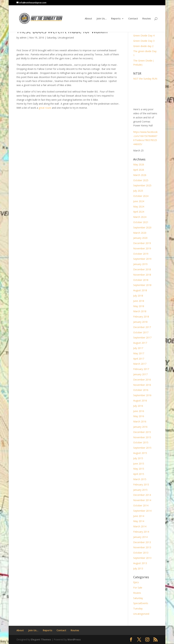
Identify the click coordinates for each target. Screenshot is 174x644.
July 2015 (138, 458)
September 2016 (142, 395)
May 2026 (139, 164)
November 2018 (142, 275)
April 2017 (139, 359)
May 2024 (139, 207)
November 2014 (142, 500)
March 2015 (140, 479)
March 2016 (140, 421)
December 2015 (142, 432)
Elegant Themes (41, 639)
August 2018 (140, 290)
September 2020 (142, 227)
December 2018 (142, 269)
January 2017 (140, 374)
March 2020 (140, 233)
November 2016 (142, 385)
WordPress (74, 639)
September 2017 (142, 337)
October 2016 (141, 390)
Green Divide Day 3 (144, 41)
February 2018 (141, 317)
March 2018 (140, 311)
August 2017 (140, 343)
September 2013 (142, 558)
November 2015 (142, 437)
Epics (136, 582)
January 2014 (140, 537)
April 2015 (139, 474)
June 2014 (139, 516)
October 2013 (141, 553)
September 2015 (142, 448)
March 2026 (140, 175)
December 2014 (142, 495)
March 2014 (140, 526)
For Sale (138, 588)
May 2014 (139, 521)
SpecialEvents (141, 603)
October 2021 (141, 222)
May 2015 (139, 469)
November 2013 (142, 547)
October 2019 (141, 254)
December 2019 (142, 243)
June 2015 (139, 464)
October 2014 (141, 505)
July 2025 (138, 191)
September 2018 (142, 285)
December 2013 (142, 542)
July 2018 (138, 296)
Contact (133, 19)
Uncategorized (66, 38)
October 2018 (141, 280)
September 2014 (142, 511)
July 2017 (138, 348)
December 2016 (142, 380)
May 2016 (139, 416)
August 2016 (140, 401)
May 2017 (139, 353)
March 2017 (140, 364)
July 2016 (138, 406)
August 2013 (140, 563)
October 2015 (141, 442)
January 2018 (140, 322)
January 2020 (140, 238)
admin (23, 38)
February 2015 (141, 484)
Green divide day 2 (143, 46)
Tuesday (138, 608)
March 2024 (140, 217)
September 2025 (142, 185)
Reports (116, 19)
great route (45, 108)
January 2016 (140, 427)
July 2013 (138, 568)
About (88, 19)
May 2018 (139, 306)
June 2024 (139, 201)
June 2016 (139, 411)
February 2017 (141, 369)
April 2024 (139, 212)
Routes (147, 19)
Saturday (52, 38)
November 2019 (142, 248)
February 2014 (141, 532)
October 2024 (141, 196)
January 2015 (140, 490)
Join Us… (102, 19)
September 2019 (142, 259)
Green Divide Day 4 (144, 36)
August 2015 (140, 453)
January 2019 (140, 264)
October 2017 (141, 332)
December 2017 (142, 327)
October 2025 (141, 180)
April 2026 (139, 170)
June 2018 (139, 301)
